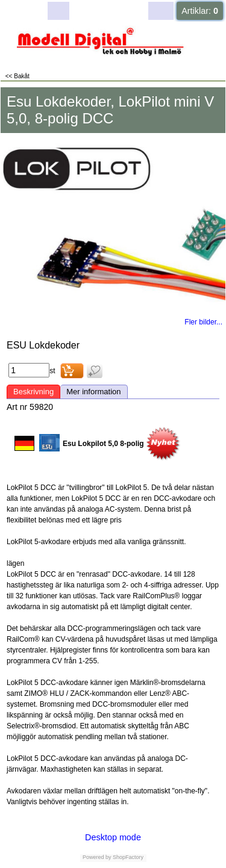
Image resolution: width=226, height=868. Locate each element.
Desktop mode (113, 837)
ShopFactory (128, 857)
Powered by (97, 857)
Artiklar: (200, 11)
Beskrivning (33, 392)
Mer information (93, 392)
